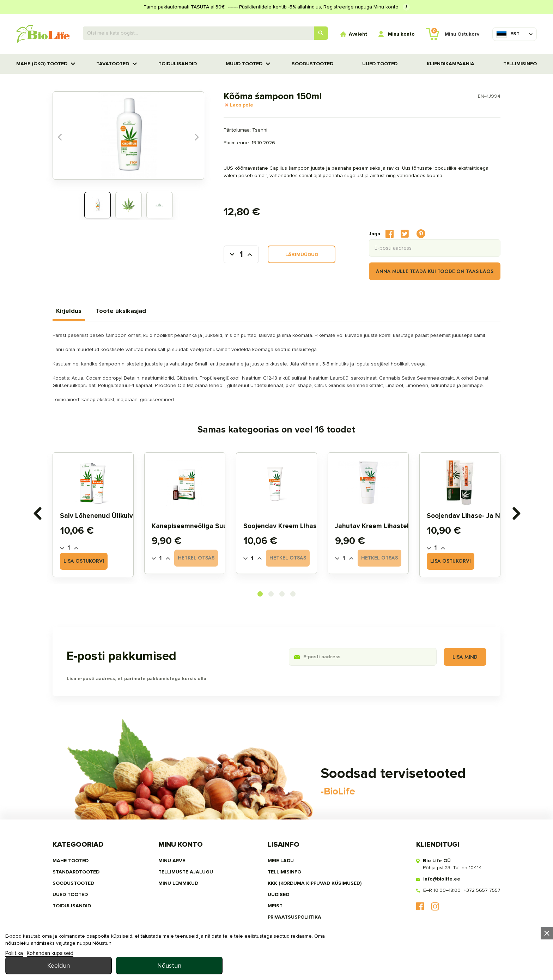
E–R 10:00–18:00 (442, 890)
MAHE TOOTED (71, 861)
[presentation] (37, 514)
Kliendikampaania (451, 64)
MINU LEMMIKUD (178, 883)
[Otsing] (206, 33)
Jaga (390, 234)
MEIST (275, 906)
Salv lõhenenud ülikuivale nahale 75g (120, 516)
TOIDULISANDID (178, 64)
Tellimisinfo (520, 64)
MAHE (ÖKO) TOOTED (42, 64)
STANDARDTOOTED (76, 872)
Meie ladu (281, 861)
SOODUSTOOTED (312, 64)
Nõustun (494, 959)
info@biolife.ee (442, 879)
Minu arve (172, 861)
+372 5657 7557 (482, 890)
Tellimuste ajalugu (186, 872)
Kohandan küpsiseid (50, 971)
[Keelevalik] (508, 34)
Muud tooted (244, 64)
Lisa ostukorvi (84, 561)
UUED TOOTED (380, 64)
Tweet (405, 234)
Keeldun (384, 959)
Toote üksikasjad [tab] (121, 311)
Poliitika (14, 971)
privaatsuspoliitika (294, 917)
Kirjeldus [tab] (69, 311)
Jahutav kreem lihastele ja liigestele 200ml (406, 526)
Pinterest (421, 234)
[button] (260, 594)
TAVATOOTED (113, 64)
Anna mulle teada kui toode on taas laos (435, 271)
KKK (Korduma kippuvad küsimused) (315, 883)
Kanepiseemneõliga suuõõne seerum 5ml (217, 526)
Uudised (278, 894)
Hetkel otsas (196, 558)
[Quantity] (69, 548)
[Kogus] (241, 254)
